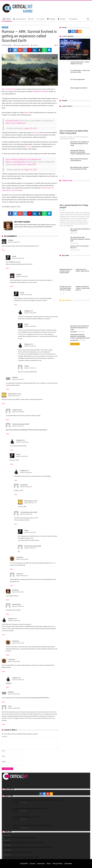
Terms (49, 863)
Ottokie (11, 240)
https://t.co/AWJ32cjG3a (15, 162)
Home (3, 25)
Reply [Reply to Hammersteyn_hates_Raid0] (8, 434)
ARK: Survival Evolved (9, 89)
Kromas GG (24, 485)
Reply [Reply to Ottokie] (4, 250)
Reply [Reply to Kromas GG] (16, 495)
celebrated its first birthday (40, 91)
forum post (37, 133)
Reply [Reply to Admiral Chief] (8, 614)
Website (4, 762)
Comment (5, 736)
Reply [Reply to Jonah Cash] (12, 586)
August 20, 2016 (30, 128)
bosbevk (26, 113)
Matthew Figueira (8, 45)
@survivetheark (11, 159)
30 (57, 45)
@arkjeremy (23, 159)
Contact (33, 863)
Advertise (41, 863)
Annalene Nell (74, 340)
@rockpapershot (34, 159)
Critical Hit (24, 863)
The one (29, 147)
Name (4, 751)
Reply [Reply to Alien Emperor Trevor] (4, 404)
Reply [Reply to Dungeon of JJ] (12, 450)
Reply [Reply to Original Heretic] (8, 420)
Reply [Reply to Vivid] (4, 724)
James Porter (74, 332)
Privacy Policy (58, 863)
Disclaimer (68, 863)
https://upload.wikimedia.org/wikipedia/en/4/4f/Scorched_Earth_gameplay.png (26, 430)
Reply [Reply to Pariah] (8, 268)
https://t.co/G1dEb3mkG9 (15, 123)
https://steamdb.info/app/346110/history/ (38, 698)
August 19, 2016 (30, 170)
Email (3, 756)
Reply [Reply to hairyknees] (8, 600)
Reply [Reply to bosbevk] (8, 389)
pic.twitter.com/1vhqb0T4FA (25, 164)
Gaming (9, 25)
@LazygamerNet (12, 121)
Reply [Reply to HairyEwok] (12, 569)
